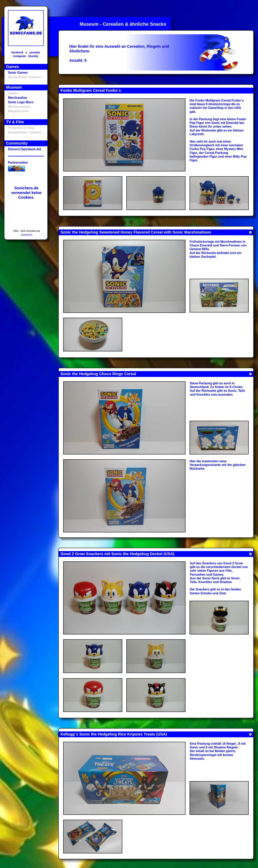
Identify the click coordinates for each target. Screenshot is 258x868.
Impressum (27, 235)
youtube (35, 52)
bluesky (33, 56)
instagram (20, 56)
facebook (17, 52)
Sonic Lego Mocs (21, 102)
